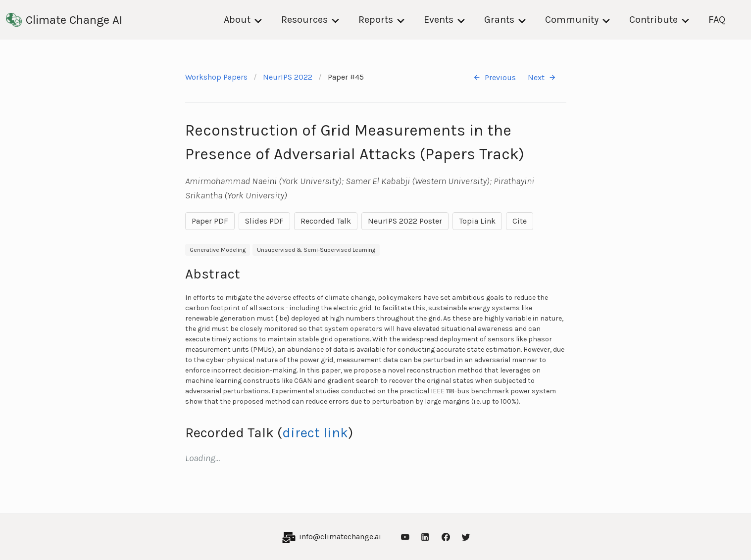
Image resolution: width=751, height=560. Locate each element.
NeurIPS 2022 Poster (405, 221)
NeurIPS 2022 (288, 77)
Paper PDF (210, 221)
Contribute (653, 20)
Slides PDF (264, 221)
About (237, 20)
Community (572, 20)
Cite (520, 221)
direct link (315, 433)
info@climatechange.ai (340, 537)
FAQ (717, 20)
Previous (494, 77)
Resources (304, 20)
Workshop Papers (216, 77)
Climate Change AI (64, 20)
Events (439, 20)
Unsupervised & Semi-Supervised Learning (316, 250)
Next (542, 77)
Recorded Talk (326, 221)
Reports (376, 20)
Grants (499, 20)
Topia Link (477, 221)
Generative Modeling (218, 250)
